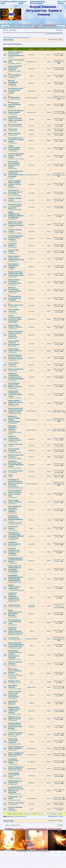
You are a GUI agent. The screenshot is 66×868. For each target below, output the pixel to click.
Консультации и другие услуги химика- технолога (15, 385)
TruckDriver (31, 69)
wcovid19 (32, 193)
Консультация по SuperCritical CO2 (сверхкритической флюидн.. (15, 726)
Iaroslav (32, 727)
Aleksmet (32, 614)
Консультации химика (13, 251)
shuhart (32, 156)
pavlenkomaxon (32, 748)
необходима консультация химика (13, 761)
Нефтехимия (15, 97)
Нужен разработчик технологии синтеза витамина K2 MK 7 (16, 410)
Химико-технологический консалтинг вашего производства (15, 318)
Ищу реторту (13, 129)
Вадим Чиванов (32, 430)
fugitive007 (32, 711)
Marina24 (32, 804)
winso (32, 597)
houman (32, 695)
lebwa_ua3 (32, 476)
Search (60, 30)
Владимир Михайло (32, 639)
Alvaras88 (32, 225)
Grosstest (32, 207)
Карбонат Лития (14, 681)
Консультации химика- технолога (15, 326)
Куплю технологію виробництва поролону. (15, 68)
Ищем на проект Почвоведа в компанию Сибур (14, 281)
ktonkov (32, 126)
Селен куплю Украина (13, 527)
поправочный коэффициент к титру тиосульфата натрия (15, 394)
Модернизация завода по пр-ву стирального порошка (14, 710)
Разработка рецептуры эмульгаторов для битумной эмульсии (16, 630)
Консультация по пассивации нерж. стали (15, 622)
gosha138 (31, 544)
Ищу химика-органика (13, 686)
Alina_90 (32, 457)
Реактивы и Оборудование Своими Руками (15, 432)
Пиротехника (13, 307)
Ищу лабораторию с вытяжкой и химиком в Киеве (16, 140)
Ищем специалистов (16, 369)
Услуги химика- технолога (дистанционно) (14, 343)
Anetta (32, 741)
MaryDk (32, 119)
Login (6, 30)
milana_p (32, 520)
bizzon (32, 403)
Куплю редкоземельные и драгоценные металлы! (15, 613)
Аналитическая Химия (16, 126)
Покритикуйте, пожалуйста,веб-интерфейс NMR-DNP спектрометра (16, 535)
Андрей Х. (32, 734)
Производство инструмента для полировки (15, 298)
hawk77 (32, 528)
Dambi (32, 370)
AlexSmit (32, 130)
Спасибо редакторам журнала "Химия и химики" (16, 155)
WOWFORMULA (32, 411)
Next (62, 816)
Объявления (13, 86)
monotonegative (31, 798)
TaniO (32, 645)
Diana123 (32, 200)
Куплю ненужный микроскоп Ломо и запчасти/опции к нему (15, 493)
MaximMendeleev (31, 62)
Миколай (32, 83)
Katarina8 (32, 655)
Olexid (32, 631)
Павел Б (31, 719)
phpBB (25, 851)
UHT (32, 216)
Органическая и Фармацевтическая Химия (16, 487)
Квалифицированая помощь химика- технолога (16, 238)
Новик (32, 809)
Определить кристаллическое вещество (15, 104)
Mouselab (32, 305)
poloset (32, 622)
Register (13, 30)
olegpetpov (32, 783)
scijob (32, 552)
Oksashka (32, 465)
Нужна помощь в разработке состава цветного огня (15, 402)
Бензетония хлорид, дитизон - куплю (16, 734)
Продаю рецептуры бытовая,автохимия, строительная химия (16, 274)
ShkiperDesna (32, 91)
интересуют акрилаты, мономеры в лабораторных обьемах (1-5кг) (14, 596)
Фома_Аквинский (32, 484)
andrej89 (32, 184)
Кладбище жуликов (15, 452)
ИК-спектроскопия (15, 125)
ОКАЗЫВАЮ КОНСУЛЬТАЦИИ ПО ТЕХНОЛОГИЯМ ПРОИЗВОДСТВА (16, 578)
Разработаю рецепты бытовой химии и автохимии (15, 119)
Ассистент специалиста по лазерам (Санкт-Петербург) (14, 551)
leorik (31, 682)
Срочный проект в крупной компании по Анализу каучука (15, 357)
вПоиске (32, 141)
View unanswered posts (10, 37)
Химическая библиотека (17, 590)
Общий (12, 269)
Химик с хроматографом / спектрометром (15, 148)
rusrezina (32, 445)
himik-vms (32, 246)
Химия (11, 475)
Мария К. (32, 569)
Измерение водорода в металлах (13, 428)
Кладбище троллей (15, 63)
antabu (32, 76)
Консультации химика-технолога (15, 350)
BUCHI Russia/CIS (31, 420)
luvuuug (32, 148)
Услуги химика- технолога (14, 310)
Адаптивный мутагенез (13, 702)
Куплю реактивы (14, 134)
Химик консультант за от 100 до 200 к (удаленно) (15, 206)
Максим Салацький (31, 98)
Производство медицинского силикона (14, 266)
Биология (12, 705)
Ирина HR (32, 282)
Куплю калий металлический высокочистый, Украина (14, 164)
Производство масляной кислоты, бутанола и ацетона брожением (15, 482)
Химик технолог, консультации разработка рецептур (16, 258)
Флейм (12, 57)
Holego (32, 673)
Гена (32, 791)
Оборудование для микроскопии (15, 782)
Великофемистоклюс (32, 175)
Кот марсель (32, 762)
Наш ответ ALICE (17, 305)
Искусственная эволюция (14, 450)
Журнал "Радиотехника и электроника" (14, 587)
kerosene (32, 55)
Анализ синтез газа (15, 444)
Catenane (32, 165)
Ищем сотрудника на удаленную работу (16, 748)
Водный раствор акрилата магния (14, 718)
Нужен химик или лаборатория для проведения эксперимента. (15, 569)
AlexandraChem (32, 112)
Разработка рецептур (12, 245)
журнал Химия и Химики (17, 159)
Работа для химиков (16, 71)
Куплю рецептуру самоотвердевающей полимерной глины (16, 645)
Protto (32, 494)
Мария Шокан (32, 687)
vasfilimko (31, 267)
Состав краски (14, 638)
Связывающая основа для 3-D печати (14, 775)
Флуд (11, 477)
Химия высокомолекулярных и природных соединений (15, 522)
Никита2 (31, 298)
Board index (9, 40)
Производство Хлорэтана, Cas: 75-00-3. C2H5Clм (15, 192)
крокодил (32, 472)
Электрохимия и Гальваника (14, 77)
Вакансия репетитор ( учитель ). (16, 456)
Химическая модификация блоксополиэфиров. (16, 518)
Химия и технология (15, 99)
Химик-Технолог (14, 605)
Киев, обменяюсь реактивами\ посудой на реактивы (15, 509)
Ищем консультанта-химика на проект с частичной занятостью (16, 334)
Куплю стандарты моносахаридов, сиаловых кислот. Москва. (15, 183)
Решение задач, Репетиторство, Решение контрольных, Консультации (16, 676)
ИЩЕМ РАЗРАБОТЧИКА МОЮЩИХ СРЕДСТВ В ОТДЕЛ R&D (16, 215)
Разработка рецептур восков (14, 543)
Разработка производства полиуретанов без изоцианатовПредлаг (16, 376)
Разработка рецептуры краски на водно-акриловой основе (16, 464)
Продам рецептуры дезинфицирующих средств (15, 560)
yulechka (32, 239)
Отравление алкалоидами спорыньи (13, 741)
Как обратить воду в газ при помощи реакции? (16, 90)
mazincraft (32, 776)
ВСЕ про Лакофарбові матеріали (13, 82)
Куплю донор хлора (16, 471)
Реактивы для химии (16, 803)
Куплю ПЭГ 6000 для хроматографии (16, 112)
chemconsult (32, 252)
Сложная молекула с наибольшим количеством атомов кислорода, (16, 174)
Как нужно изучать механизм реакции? (15, 671)
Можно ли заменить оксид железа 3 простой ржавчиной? (16, 54)
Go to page (51, 816)
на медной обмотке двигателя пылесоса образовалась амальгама (16, 790)
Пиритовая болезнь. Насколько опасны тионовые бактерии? (16, 224)
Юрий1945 (32, 451)
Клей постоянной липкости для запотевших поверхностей (15, 694)
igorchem (32, 536)
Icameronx (32, 105)
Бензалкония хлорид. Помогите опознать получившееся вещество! (15, 654)
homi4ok (32, 664)
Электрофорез (16, 75)
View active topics (24, 37)
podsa (32, 588)
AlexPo (32, 259)
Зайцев (32, 703)
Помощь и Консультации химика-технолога (15, 289)
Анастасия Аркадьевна (32, 606)
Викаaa (32, 394)
